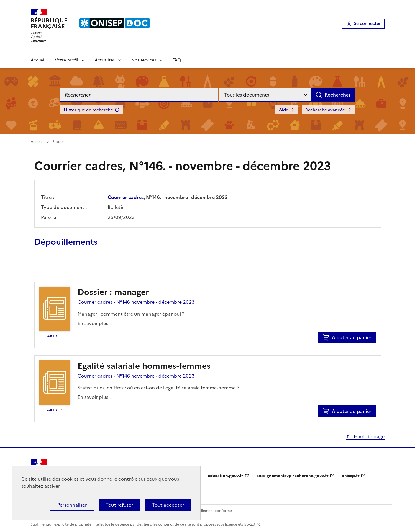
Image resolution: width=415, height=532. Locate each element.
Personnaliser (72, 505)
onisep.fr (351, 476)
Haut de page (369, 436)
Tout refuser (119, 505)
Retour (58, 142)
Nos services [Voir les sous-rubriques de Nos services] (144, 60)
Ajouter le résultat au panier (73, 268)
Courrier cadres (126, 197)
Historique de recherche (88, 110)
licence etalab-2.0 (240, 524)
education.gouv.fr (225, 476)
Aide (284, 110)
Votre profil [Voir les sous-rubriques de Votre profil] (67, 60)
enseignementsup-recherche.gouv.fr (292, 476)
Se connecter (367, 23)
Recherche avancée (325, 110)
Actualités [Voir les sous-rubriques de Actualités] (105, 60)
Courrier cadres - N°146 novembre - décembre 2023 (136, 302)
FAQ (177, 60)
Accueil (38, 60)
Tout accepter (168, 505)
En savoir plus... (95, 323)
